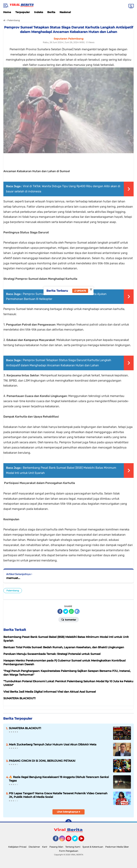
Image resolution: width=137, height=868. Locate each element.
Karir (45, 847)
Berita (51, 12)
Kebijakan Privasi (17, 847)
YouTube (84, 840)
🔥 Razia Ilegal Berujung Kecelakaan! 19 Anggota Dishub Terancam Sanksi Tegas (59, 779)
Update (80, 291)
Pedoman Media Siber (117, 847)
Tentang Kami (73, 847)
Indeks (39, 12)
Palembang (13, 591)
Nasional (65, 12)
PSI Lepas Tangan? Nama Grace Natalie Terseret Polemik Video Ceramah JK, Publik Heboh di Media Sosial (58, 795)
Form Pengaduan (69, 851)
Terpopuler (23, 12)
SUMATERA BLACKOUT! (25, 728)
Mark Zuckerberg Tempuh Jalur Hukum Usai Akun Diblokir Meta (53, 744)
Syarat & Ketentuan (93, 847)
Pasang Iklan (56, 847)
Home (7, 12)
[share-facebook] (60, 611)
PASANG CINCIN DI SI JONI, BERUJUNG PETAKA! (42, 761)
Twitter (77, 840)
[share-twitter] (66, 611)
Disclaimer (34, 847)
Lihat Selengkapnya (69, 812)
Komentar (69, 619)
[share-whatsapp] (71, 611)
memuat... (13, 578)
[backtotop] (68, 822)
